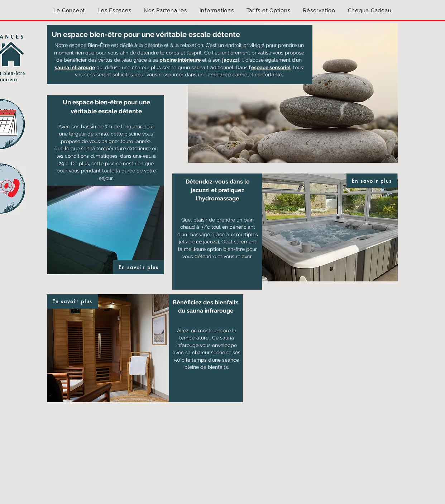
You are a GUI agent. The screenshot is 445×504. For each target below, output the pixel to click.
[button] (114, 10)
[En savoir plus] (139, 267)
